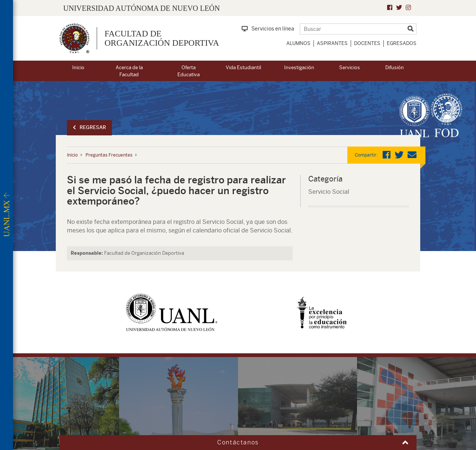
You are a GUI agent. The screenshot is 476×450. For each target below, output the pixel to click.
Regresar (89, 127)
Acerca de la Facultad (129, 71)
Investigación (299, 67)
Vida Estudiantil (243, 67)
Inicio (78, 67)
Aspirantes (332, 43)
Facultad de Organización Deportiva (162, 38)
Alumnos (298, 43)
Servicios (350, 67)
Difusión (395, 67)
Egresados (402, 43)
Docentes (367, 43)
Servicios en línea (268, 29)
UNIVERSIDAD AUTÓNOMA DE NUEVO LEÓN (141, 8)
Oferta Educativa (189, 71)
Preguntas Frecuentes (109, 155)
